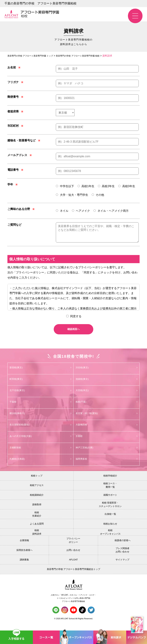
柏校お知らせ (110, 530)
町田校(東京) (41, 383)
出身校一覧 (110, 520)
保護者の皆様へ (123, 546)
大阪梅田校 (106, 430)
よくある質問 (37, 530)
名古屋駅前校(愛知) (41, 430)
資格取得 (37, 510)
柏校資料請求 (37, 538)
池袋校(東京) (106, 383)
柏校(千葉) (106, 406)
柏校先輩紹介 (37, 520)
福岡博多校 (106, 465)
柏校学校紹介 (110, 482)
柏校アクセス (37, 491)
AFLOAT (73, 566)
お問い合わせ (73, 556)
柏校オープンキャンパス (110, 538)
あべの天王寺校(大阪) (41, 441)
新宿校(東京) (41, 371)
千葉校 (41, 406)
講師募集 (24, 566)
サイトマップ (122, 566)
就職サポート (110, 501)
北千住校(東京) (41, 394)
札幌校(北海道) (41, 465)
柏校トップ (37, 482)
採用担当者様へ (24, 556)
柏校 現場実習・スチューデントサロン (110, 510)
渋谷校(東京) (106, 371)
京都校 (106, 441)
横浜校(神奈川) (41, 418)
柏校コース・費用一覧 (110, 491)
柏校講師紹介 (37, 501)
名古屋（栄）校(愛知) (106, 418)
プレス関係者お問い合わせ (122, 556)
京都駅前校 (41, 453)
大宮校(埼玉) (106, 394)
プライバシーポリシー (73, 546)
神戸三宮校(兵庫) (106, 453)
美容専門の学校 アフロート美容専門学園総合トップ (74, 575)
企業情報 (24, 546)
